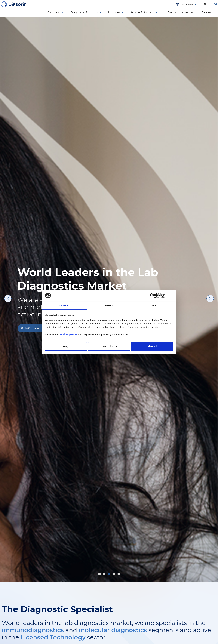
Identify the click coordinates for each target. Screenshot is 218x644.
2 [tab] (105, 574)
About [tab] (154, 305)
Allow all (152, 346)
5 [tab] (119, 574)
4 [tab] (114, 574)
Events (172, 13)
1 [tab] (100, 574)
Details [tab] (109, 305)
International (187, 4)
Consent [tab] (64, 305)
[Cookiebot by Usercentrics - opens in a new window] (152, 296)
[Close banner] (172, 296)
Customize (109, 346)
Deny (66, 346)
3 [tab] (109, 574)
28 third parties (69, 334)
